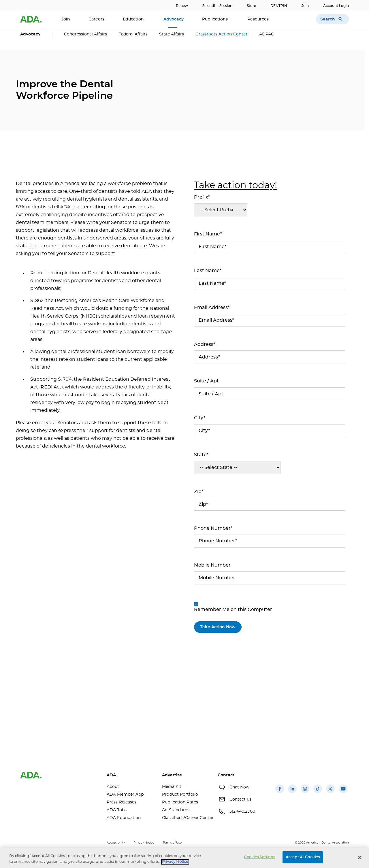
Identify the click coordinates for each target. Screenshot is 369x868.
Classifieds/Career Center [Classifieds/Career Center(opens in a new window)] (185, 818)
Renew (182, 6)
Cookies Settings (259, 857)
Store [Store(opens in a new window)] (251, 6)
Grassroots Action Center (222, 34)
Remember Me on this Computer (233, 607)
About (113, 787)
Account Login (336, 6)
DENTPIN (279, 6)
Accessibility (116, 843)
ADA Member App (125, 795)
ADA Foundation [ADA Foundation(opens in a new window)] (124, 818)
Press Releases (122, 802)
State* (201, 455)
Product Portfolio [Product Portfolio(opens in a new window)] (180, 795)
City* (200, 418)
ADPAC (267, 34)
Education (134, 19)
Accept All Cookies (303, 857)
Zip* (199, 492)
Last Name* (208, 271)
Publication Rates (180, 802)
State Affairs (172, 34)
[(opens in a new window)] (280, 793)
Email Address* (212, 307)
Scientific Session (217, 6)
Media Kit (172, 787)
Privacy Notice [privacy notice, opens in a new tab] (175, 862)
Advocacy (174, 19)
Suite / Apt (206, 381)
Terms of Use (172, 843)
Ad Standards (176, 810)
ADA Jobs (117, 810)
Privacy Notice (144, 843)
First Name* (208, 234)
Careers (96, 19)
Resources (259, 19)
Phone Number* (213, 528)
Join (305, 6)
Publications (215, 19)
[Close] (360, 857)
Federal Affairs (133, 34)
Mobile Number (212, 565)
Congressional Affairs (85, 34)
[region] (184, 858)
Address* (205, 344)
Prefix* (202, 197)
